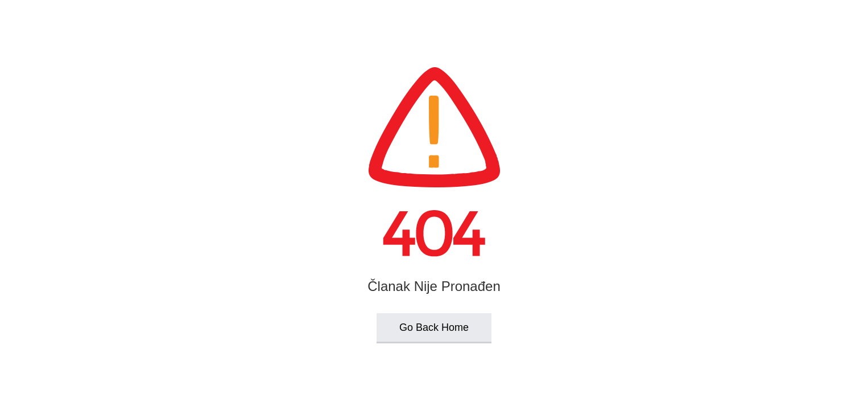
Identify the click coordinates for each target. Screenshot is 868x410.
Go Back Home (434, 327)
